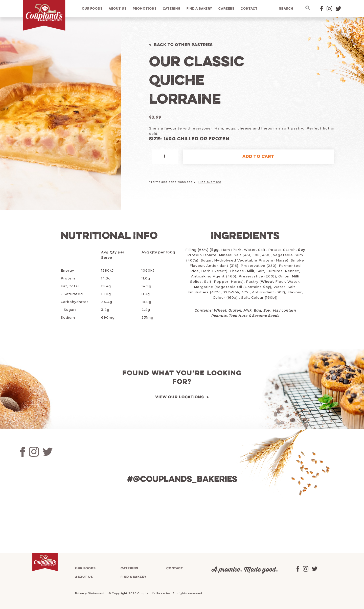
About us (118, 9)
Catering (172, 9)
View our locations (179, 397)
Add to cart (258, 157)
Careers (227, 9)
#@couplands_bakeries (182, 480)
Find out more (210, 182)
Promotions (145, 9)
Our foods (93, 9)
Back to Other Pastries (185, 45)
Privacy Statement (90, 593)
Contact (249, 9)
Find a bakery (200, 9)
